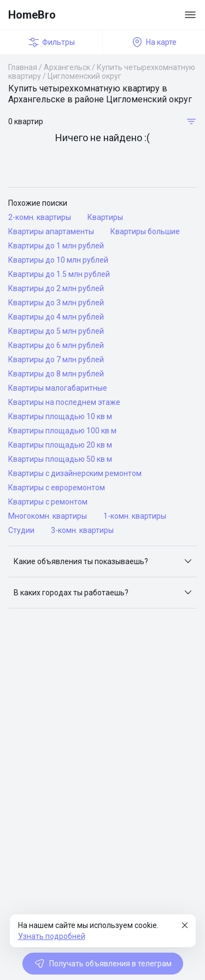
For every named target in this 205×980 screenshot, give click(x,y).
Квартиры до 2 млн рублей (56, 288)
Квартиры (105, 217)
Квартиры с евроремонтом (57, 488)
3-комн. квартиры (82, 530)
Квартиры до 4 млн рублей (56, 317)
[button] (102, 561)
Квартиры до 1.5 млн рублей (59, 274)
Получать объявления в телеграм (103, 964)
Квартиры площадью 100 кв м (62, 431)
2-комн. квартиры (40, 217)
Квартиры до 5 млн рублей (56, 331)
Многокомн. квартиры (48, 516)
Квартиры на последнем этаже (64, 402)
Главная (23, 67)
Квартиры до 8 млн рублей (56, 374)
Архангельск (67, 67)
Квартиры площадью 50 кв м (60, 459)
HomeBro (32, 15)
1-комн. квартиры (135, 516)
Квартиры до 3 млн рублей (56, 303)
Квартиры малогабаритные (58, 388)
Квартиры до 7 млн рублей (56, 359)
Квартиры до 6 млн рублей (56, 345)
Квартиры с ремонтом (48, 502)
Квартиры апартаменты (51, 231)
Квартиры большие (145, 231)
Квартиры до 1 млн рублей (56, 246)
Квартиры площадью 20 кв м (60, 445)
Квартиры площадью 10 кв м (60, 416)
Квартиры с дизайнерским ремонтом (75, 473)
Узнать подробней (52, 936)
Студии (21, 530)
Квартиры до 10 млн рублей (58, 260)
